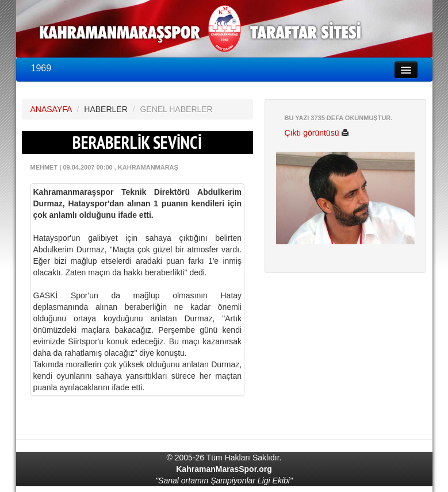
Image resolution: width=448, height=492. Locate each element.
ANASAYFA (51, 109)
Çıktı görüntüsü (317, 133)
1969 (41, 68)
